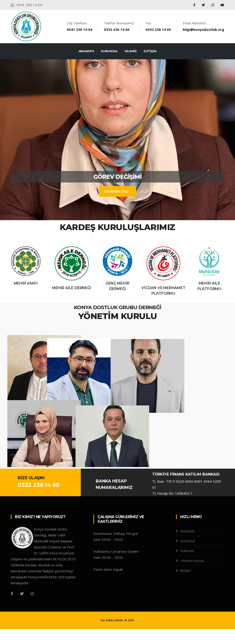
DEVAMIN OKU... (112, 191)
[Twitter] (22, 609)
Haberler (187, 566)
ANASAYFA (86, 51)
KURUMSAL (109, 51)
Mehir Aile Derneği (71, 288)
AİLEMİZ (131, 51)
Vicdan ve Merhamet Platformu (163, 291)
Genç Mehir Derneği (117, 286)
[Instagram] (32, 609)
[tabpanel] (117, 140)
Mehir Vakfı (26, 283)
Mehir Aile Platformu (209, 286)
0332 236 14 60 (39, 500)
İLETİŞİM (150, 51)
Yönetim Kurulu (192, 576)
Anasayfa (187, 546)
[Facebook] (12, 609)
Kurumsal (187, 556)
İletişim (186, 585)
